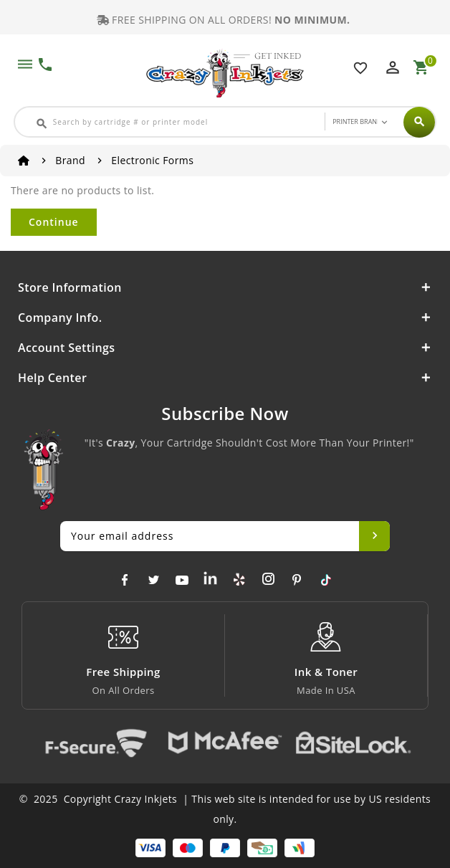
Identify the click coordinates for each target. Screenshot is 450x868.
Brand (70, 160)
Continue (54, 222)
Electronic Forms (152, 160)
